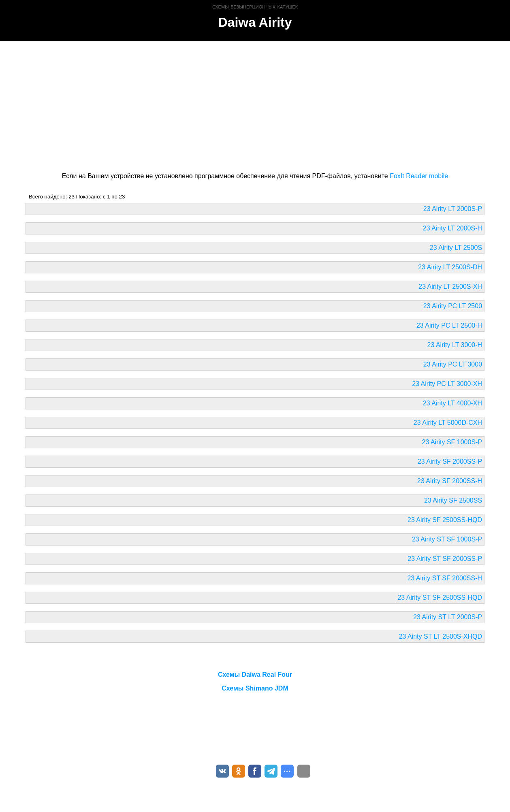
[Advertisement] (255, 105)
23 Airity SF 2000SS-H (450, 481)
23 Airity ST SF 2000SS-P (445, 559)
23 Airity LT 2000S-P (453, 209)
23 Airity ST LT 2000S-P (448, 617)
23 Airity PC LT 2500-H (449, 325)
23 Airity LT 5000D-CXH (448, 423)
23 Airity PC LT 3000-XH (447, 384)
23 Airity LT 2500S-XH (450, 287)
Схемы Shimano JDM (255, 688)
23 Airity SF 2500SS (453, 500)
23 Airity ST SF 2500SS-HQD (440, 598)
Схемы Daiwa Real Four (255, 675)
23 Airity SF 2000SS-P (450, 461)
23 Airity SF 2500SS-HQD (445, 520)
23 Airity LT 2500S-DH (450, 267)
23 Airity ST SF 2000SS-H (445, 578)
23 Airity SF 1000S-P (452, 442)
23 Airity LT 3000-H (455, 345)
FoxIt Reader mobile (419, 176)
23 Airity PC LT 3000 (453, 364)
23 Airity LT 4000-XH (452, 403)
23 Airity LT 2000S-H (452, 228)
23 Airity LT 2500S (456, 248)
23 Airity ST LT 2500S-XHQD (441, 636)
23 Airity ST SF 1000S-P (447, 539)
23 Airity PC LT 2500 (453, 306)
